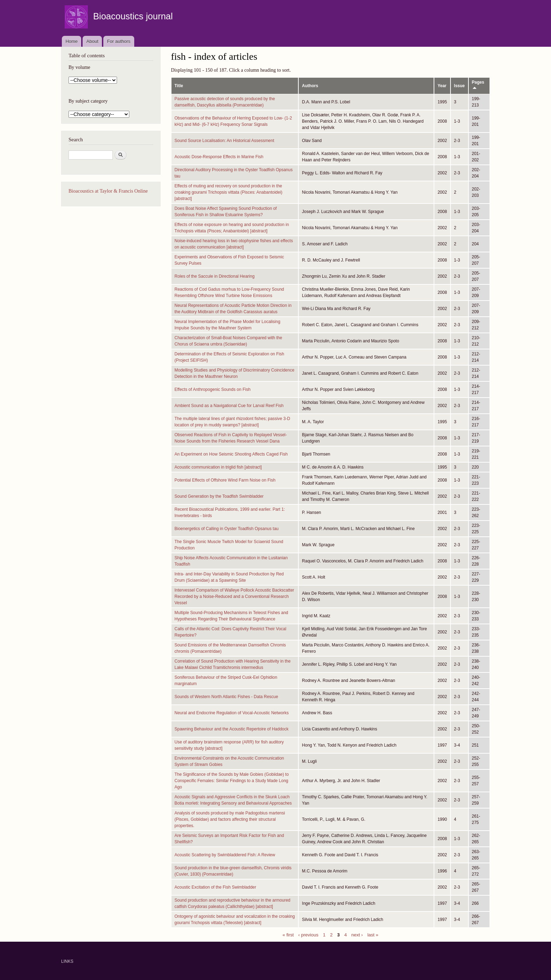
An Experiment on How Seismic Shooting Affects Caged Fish (231, 454)
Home (72, 41)
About (92, 41)
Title (179, 86)
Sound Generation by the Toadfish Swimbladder (219, 496)
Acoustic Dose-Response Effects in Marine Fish (219, 157)
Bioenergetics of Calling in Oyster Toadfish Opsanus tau (227, 529)
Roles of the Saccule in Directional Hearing (215, 276)
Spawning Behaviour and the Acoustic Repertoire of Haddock (232, 729)
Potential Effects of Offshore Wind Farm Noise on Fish (225, 480)
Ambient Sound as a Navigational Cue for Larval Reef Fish (229, 406)
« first (288, 934)
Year (442, 86)
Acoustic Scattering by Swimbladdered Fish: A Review (225, 855)
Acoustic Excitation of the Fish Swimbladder (215, 887)
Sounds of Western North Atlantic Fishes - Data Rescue (226, 697)
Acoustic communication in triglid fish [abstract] (218, 467)
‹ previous (308, 934)
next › (357, 934)
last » (373, 934)
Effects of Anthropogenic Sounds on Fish (213, 389)
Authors (310, 86)
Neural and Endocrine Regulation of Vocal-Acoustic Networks (232, 713)
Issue (459, 86)
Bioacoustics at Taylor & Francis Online (108, 191)
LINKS (67, 961)
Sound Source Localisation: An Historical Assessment (225, 141)
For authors (119, 41)
